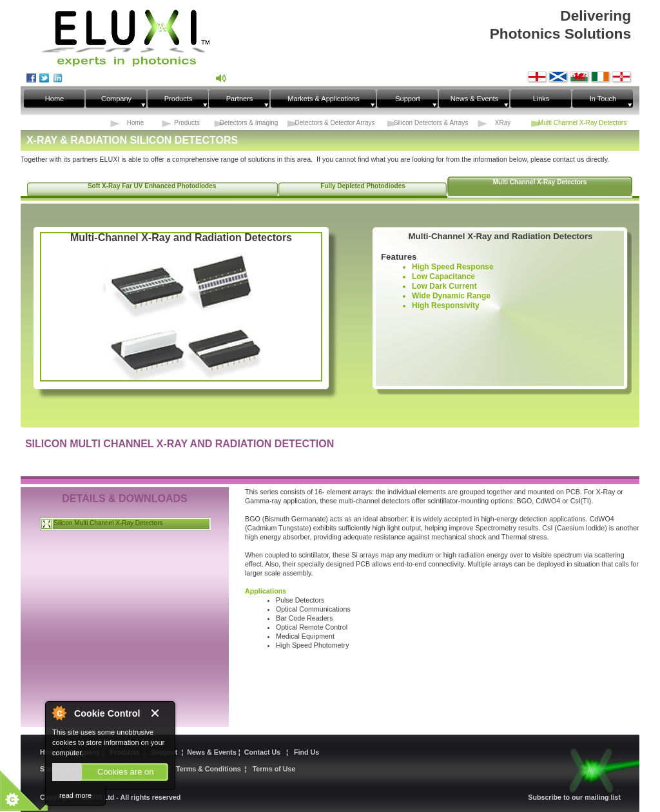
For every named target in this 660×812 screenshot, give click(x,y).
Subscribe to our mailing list (574, 797)
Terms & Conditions (209, 769)
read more (75, 795)
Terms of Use (274, 769)
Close (160, 714)
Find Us (306, 752)
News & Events (213, 752)
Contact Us (264, 752)
